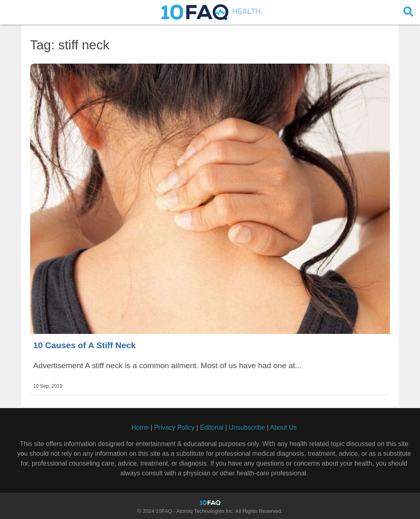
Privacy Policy (174, 427)
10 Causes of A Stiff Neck (85, 345)
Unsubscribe (247, 427)
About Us (284, 427)
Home (140, 427)
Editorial (212, 427)
